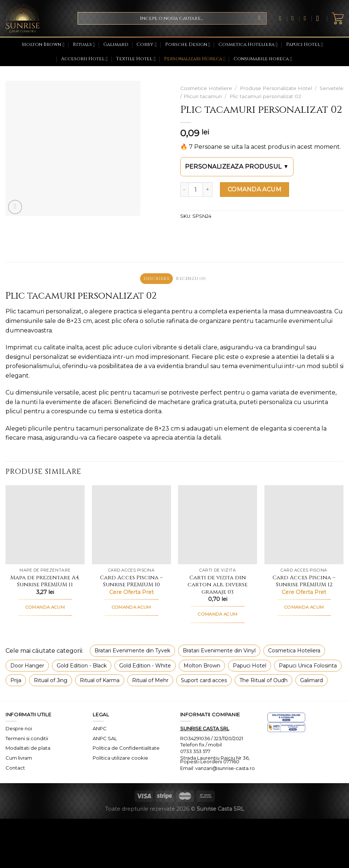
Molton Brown (43, 45)
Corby (147, 45)
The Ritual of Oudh (263, 681)
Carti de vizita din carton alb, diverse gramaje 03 (218, 586)
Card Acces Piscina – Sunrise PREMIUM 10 (131, 582)
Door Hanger (27, 666)
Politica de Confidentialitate (126, 749)
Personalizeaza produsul (237, 167)
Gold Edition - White (145, 666)
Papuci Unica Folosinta (308, 666)
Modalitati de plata (28, 749)
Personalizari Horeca (195, 59)
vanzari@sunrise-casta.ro (225, 769)
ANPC (100, 729)
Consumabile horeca (263, 59)
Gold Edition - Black (82, 666)
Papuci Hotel (305, 45)
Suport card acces (204, 681)
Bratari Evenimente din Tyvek (132, 652)
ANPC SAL (105, 739)
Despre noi (19, 729)
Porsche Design (188, 45)
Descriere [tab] (155, 279)
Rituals (84, 45)
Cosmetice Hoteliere (206, 88)
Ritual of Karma (100, 681)
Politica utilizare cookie (120, 759)
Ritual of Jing (51, 681)
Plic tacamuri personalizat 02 (265, 96)
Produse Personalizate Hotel (276, 88)
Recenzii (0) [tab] (192, 279)
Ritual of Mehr (150, 681)
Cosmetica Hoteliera (248, 45)
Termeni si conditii (27, 739)
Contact (15, 769)
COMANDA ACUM (255, 189)
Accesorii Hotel (84, 59)
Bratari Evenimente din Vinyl (219, 652)
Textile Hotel (136, 59)
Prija (16, 681)
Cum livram (19, 759)
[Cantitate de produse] (196, 190)
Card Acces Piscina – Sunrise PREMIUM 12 (304, 582)
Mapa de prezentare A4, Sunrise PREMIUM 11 (45, 582)
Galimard (116, 45)
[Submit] (259, 18)
